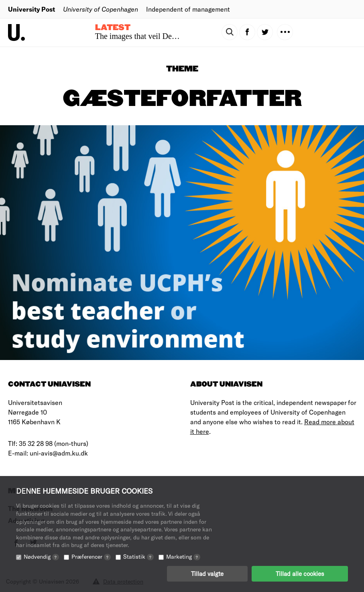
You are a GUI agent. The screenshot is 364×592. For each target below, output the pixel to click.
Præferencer (91, 557)
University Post (32, 9)
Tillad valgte (207, 574)
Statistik (138, 557)
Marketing (183, 557)
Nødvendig (41, 557)
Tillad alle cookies (300, 574)
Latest (113, 28)
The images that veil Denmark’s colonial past (168, 36)
